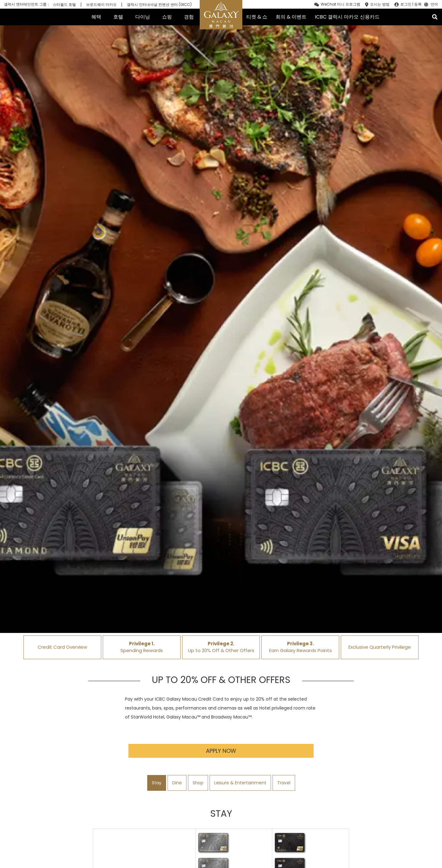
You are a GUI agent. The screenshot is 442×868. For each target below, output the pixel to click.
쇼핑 (167, 17)
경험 (189, 17)
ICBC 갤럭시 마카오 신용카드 (347, 17)
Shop (198, 783)
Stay (157, 783)
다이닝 (143, 17)
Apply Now (221, 751)
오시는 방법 (380, 4)
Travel (284, 783)
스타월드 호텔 (64, 5)
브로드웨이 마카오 (101, 5)
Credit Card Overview (62, 647)
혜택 (96, 17)
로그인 (406, 4)
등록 (418, 4)
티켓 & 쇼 (257, 17)
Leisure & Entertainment (240, 783)
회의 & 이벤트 (291, 17)
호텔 (118, 17)
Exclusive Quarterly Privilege (380, 647)
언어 (434, 5)
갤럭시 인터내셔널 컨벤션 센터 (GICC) (159, 5)
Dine (177, 783)
